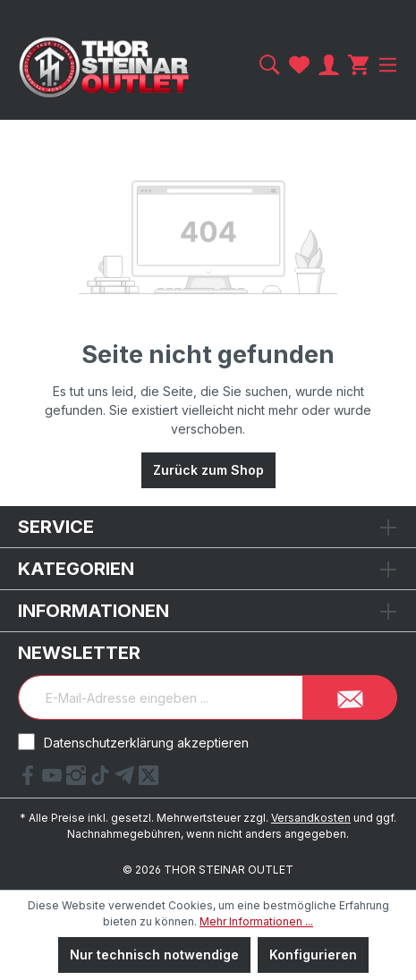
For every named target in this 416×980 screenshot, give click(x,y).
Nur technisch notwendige (154, 955)
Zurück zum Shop (208, 470)
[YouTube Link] (54, 780)
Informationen (93, 611)
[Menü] (386, 65)
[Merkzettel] (299, 65)
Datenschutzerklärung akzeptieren (146, 743)
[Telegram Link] (127, 780)
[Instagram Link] (78, 780)
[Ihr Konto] (329, 65)
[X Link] (149, 780)
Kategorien (76, 569)
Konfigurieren (313, 955)
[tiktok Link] (102, 780)
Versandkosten (311, 818)
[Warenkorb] (358, 65)
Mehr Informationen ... (256, 921)
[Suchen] (270, 65)
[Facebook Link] (30, 780)
